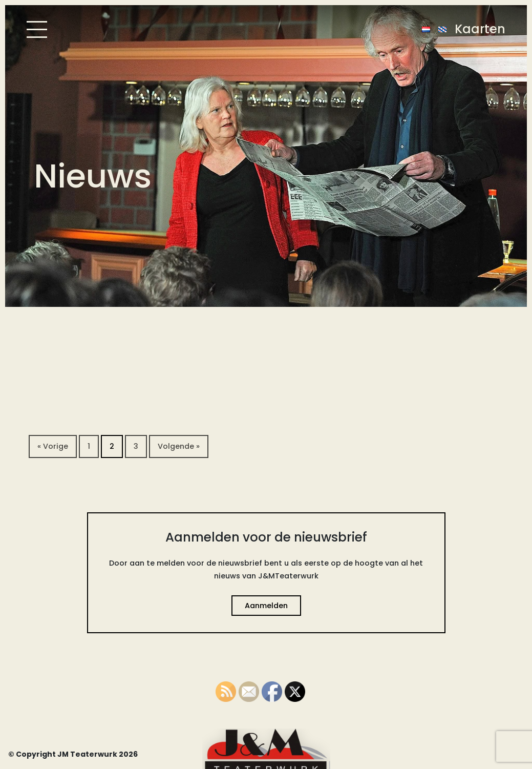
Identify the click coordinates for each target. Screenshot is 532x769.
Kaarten (480, 29)
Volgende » (179, 446)
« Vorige (53, 446)
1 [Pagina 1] (89, 446)
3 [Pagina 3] (136, 446)
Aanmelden (266, 606)
